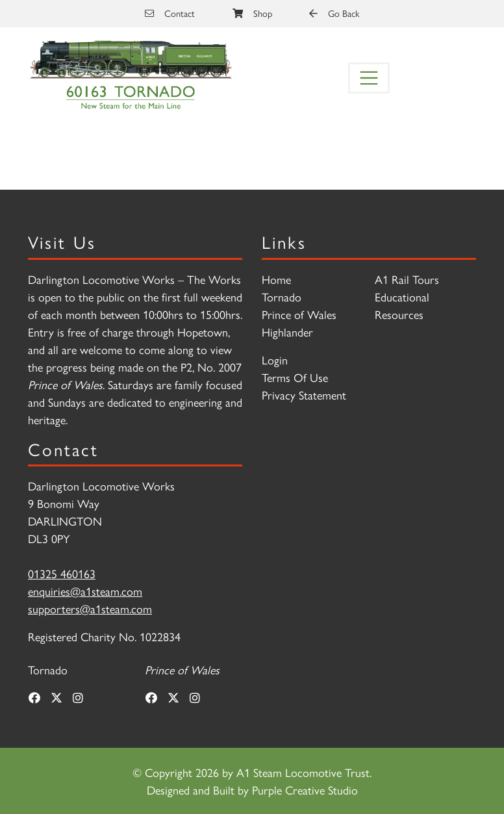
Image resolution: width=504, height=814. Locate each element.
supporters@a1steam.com (90, 608)
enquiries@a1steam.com (85, 591)
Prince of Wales (299, 314)
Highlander (287, 332)
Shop (252, 13)
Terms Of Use (295, 377)
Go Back (334, 13)
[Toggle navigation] (369, 78)
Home (276, 279)
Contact (170, 13)
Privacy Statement (304, 395)
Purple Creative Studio (305, 790)
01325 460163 (62, 573)
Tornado (282, 297)
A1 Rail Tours (407, 279)
